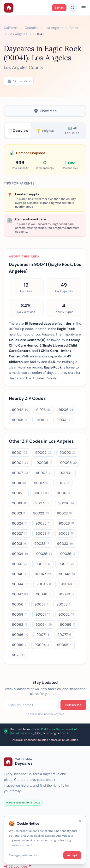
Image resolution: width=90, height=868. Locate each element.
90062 (66, 614)
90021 (18, 513)
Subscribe (73, 705)
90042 (20, 410)
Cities (74, 28)
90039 (66, 564)
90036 (68, 554)
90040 (19, 574)
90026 (66, 523)
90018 (20, 503)
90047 (20, 594)
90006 (69, 463)
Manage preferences (23, 855)
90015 (19, 493)
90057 (41, 604)
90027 (20, 533)
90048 (43, 594)
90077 (64, 635)
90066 (20, 635)
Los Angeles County (24, 67)
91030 (63, 420)
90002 (43, 453)
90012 (41, 483)
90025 (43, 523)
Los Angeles (54, 28)
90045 (45, 584)
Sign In (59, 8)
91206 (66, 410)
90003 (67, 453)
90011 (19, 483)
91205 (43, 410)
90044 (20, 584)
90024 (20, 523)
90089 (19, 645)
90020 (66, 503)
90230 (19, 655)
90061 (43, 614)
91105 (42, 420)
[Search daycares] (73, 8)
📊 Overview (18, 131)
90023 (65, 513)
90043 (67, 574)
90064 (44, 625)
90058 (63, 604)
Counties (32, 28)
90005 (44, 463)
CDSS (37, 733)
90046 (69, 584)
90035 (44, 554)
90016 (41, 493)
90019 (43, 503)
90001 (20, 453)
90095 (64, 645)
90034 (20, 554)
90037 (20, 564)
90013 (63, 483)
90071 (43, 635)
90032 (42, 544)
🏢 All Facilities (72, 131)
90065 (20, 420)
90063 (20, 625)
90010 (66, 473)
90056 (19, 604)
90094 (42, 645)
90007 (20, 473)
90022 (41, 513)
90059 (20, 614)
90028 (43, 533)
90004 (20, 463)
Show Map (45, 111)
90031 (19, 544)
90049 (66, 594)
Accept (72, 855)
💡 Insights (45, 131)
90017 (63, 493)
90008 (44, 473)
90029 (66, 533)
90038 (43, 564)
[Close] (80, 821)
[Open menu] (84, 8)
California (11, 28)
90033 (65, 544)
